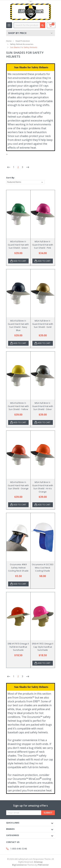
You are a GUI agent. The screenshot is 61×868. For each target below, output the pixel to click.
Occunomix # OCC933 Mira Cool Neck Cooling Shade (43, 568)
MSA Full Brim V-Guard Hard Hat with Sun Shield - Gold (43, 324)
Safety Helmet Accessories (22, 44)
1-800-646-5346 (19, 849)
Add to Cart (20, 261)
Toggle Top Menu (31, 2)
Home (9, 41)
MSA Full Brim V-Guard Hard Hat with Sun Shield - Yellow (18, 406)
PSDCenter (43, 865)
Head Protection (23, 41)
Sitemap (38, 862)
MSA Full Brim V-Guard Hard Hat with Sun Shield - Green (18, 245)
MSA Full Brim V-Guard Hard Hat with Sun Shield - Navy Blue (18, 325)
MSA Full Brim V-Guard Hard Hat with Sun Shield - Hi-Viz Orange (43, 487)
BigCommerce (19, 865)
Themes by (30, 865)
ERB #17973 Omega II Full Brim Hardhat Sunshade (18, 647)
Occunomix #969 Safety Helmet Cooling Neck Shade (18, 568)
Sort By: (10, 178)
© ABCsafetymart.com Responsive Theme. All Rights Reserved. (30, 860)
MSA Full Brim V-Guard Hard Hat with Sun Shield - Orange (18, 485)
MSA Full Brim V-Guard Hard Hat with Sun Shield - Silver (43, 406)
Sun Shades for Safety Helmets (24, 47)
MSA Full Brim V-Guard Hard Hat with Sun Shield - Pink (43, 245)
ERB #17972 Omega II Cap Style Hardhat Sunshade (43, 647)
